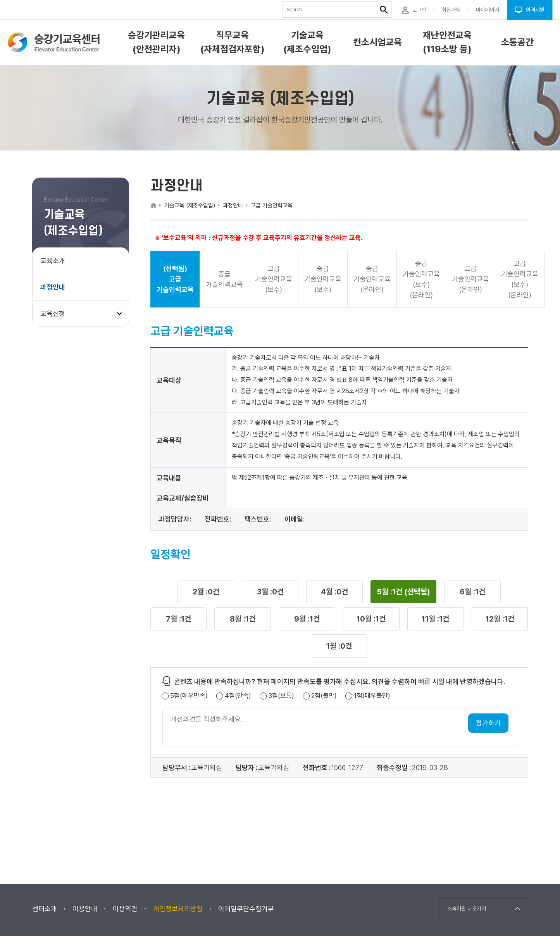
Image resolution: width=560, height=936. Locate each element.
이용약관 (125, 909)
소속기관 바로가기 (467, 908)
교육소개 (53, 261)
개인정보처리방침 (178, 909)
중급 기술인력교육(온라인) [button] (372, 279)
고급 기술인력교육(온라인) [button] (470, 279)
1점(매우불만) (372, 696)
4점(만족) (238, 696)
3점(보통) (281, 696)
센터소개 (45, 909)
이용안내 (85, 909)
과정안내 (53, 287)
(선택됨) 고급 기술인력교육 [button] (175, 279)
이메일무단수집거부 (246, 909)
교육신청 (56, 317)
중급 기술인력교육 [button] (224, 279)
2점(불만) (324, 696)
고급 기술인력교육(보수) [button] (274, 279)
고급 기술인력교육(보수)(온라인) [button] (520, 279)
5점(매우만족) (189, 696)
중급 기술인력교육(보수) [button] (323, 279)
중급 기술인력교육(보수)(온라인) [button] (421, 279)
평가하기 (488, 723)
